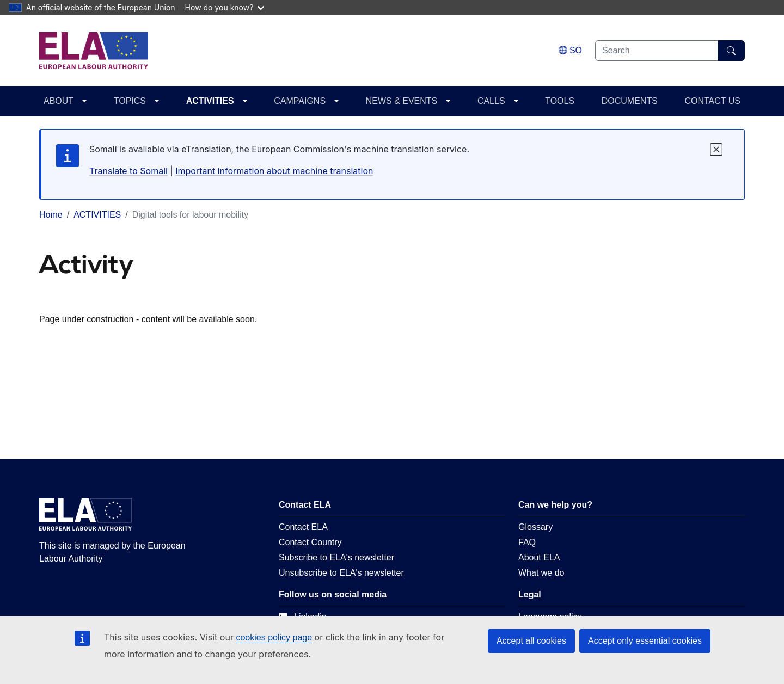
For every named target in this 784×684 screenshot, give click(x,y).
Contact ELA (303, 527)
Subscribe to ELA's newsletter (336, 557)
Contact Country (310, 542)
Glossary (535, 527)
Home (51, 215)
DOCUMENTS (630, 101)
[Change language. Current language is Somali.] (570, 50)
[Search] (731, 51)
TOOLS (560, 101)
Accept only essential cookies (645, 641)
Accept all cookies (531, 641)
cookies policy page (274, 637)
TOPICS (130, 101)
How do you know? (225, 7)
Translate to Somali (128, 171)
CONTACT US (712, 101)
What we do (541, 573)
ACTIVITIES (210, 101)
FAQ (527, 542)
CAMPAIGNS (300, 101)
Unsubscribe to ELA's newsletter (341, 573)
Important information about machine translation (274, 171)
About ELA (539, 557)
